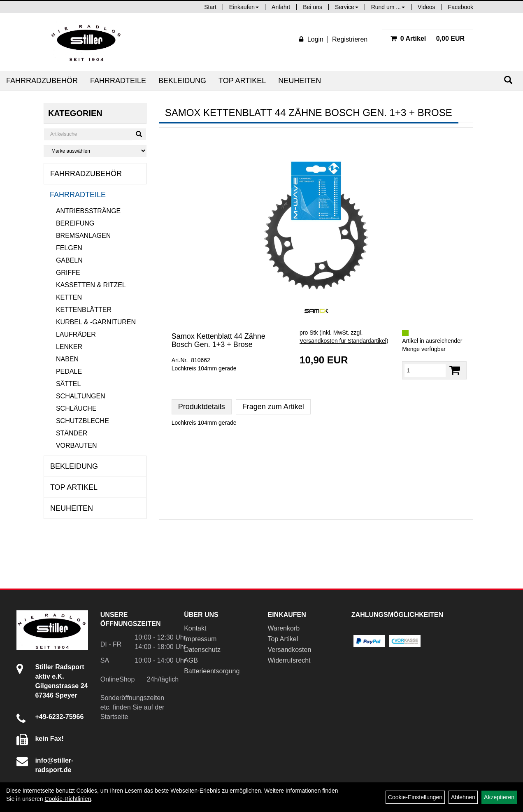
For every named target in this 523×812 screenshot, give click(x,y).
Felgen (69, 248)
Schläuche (76, 408)
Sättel (68, 384)
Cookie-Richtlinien (68, 799)
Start (210, 7)
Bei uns (313, 7)
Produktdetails (202, 407)
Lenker (69, 347)
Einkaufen (244, 7)
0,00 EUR (428, 38)
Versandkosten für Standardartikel (343, 341)
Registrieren (350, 39)
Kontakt (195, 628)
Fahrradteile (118, 81)
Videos (427, 7)
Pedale (69, 371)
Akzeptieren (499, 797)
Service (347, 7)
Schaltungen (81, 396)
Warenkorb (284, 628)
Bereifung (75, 223)
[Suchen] (508, 80)
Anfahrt (281, 7)
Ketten (69, 297)
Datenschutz (202, 650)
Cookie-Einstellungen (415, 797)
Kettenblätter (84, 310)
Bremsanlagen (83, 236)
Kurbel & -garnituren (96, 322)
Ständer (72, 433)
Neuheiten (300, 81)
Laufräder (76, 334)
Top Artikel (242, 81)
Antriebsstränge (88, 211)
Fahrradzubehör (42, 81)
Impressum (200, 639)
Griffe (68, 273)
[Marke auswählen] (95, 151)
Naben (67, 359)
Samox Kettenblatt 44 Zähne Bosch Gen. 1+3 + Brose (218, 340)
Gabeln (69, 260)
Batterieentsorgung (212, 671)
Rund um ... (388, 7)
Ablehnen (463, 797)
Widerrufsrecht (289, 660)
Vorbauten (77, 446)
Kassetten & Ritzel (91, 285)
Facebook (461, 7)
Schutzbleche (83, 421)
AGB (191, 660)
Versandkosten (289, 650)
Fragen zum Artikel (273, 407)
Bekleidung (182, 81)
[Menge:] (425, 370)
